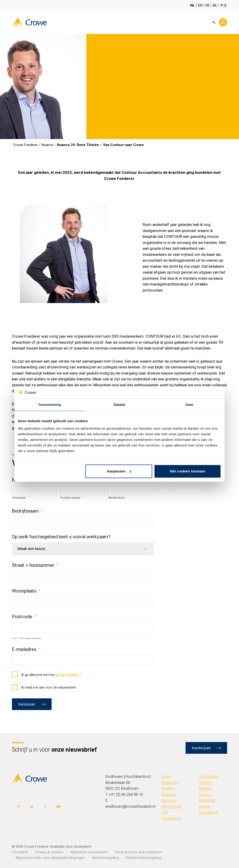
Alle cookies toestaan (188, 471)
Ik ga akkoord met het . (47, 675)
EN (200, 5)
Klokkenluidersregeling (144, 858)
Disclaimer (20, 852)
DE (208, 5)
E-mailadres (26, 649)
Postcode (24, 617)
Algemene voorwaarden (89, 852)
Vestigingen (209, 776)
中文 (224, 5)
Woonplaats (26, 591)
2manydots (83, 847)
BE (215, 5)
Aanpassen (119, 471)
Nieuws (205, 788)
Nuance (205, 782)
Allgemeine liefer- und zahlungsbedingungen (50, 858)
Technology (171, 818)
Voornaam (19, 498)
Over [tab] (190, 405)
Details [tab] (119, 405)
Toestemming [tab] (49, 405)
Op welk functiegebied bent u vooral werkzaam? (61, 537)
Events (205, 794)
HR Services (172, 806)
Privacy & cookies (49, 852)
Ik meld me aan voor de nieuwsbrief (44, 688)
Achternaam (117, 498)
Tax (164, 812)
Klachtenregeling (105, 858)
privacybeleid (67, 675)
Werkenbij (207, 800)
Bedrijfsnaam (27, 511)
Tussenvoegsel (70, 498)
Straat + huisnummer (35, 565)
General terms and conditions (138, 852)
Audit (166, 776)
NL (193, 5)
